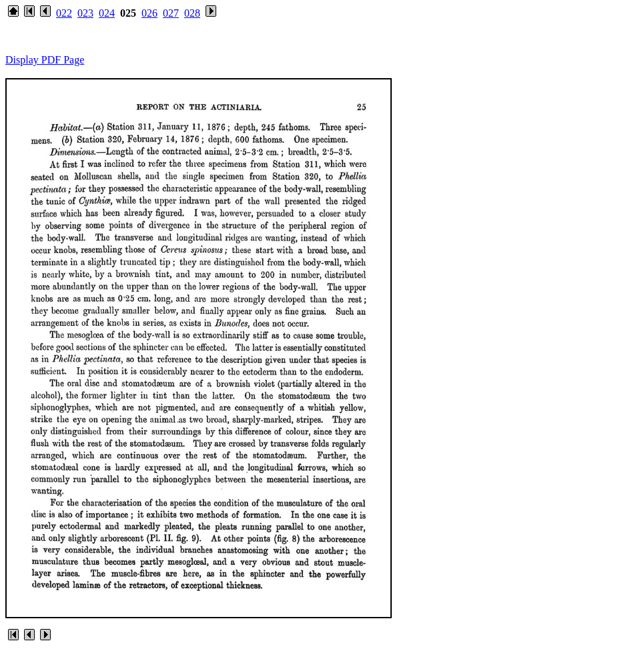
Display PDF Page (45, 60)
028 (192, 13)
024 (107, 13)
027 (171, 13)
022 (64, 13)
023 (85, 13)
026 (149, 13)
